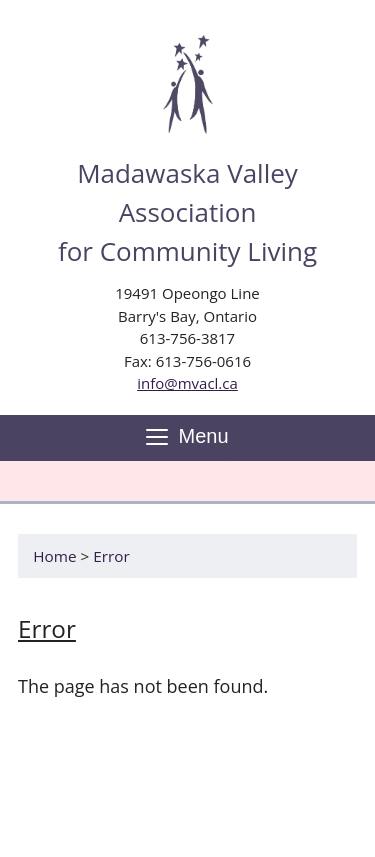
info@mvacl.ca (187, 383)
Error (111, 556)
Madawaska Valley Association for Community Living (187, 212)
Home (54, 556)
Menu (187, 437)
